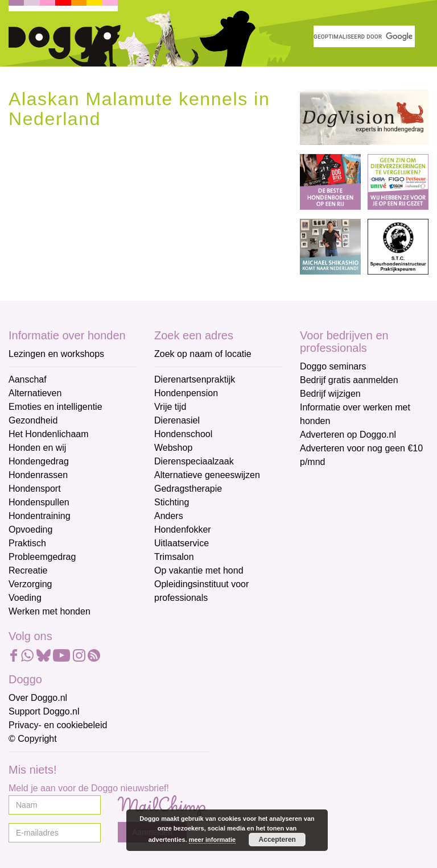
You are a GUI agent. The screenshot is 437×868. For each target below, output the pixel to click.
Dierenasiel (177, 420)
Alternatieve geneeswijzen (207, 475)
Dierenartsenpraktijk (195, 379)
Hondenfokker (183, 529)
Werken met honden (50, 611)
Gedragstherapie (188, 489)
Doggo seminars (333, 366)
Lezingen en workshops (56, 354)
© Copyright (33, 739)
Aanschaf (28, 379)
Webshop (173, 448)
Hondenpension (186, 393)
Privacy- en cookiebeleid (58, 725)
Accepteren (277, 840)
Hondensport (35, 489)
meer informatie (213, 840)
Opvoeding (30, 529)
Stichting (172, 502)
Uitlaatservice (182, 543)
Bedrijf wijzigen (330, 394)
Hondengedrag (39, 461)
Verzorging (30, 584)
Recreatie (28, 570)
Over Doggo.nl (38, 698)
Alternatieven (35, 393)
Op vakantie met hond (199, 570)
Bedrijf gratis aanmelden (349, 380)
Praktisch (27, 543)
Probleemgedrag (42, 557)
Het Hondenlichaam (49, 434)
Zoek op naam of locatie (203, 354)
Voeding (25, 598)
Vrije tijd (170, 407)
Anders (169, 516)
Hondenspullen (39, 502)
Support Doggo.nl (44, 711)
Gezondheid (33, 420)
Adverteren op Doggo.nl (348, 435)
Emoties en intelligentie (55, 407)
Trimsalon (174, 557)
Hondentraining (40, 516)
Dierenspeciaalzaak (194, 461)
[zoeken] (364, 36)
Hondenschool (183, 434)
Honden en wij (37, 448)
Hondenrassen (38, 475)
